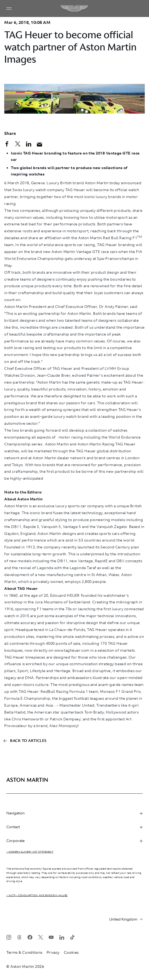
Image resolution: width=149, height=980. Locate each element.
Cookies (71, 952)
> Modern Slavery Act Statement (30, 852)
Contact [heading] (74, 827)
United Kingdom (126, 919)
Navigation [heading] (74, 813)
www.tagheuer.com (72, 650)
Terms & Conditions (24, 952)
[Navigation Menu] (9, 8)
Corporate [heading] (74, 841)
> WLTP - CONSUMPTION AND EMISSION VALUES (37, 895)
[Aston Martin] (74, 8)
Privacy (53, 952)
